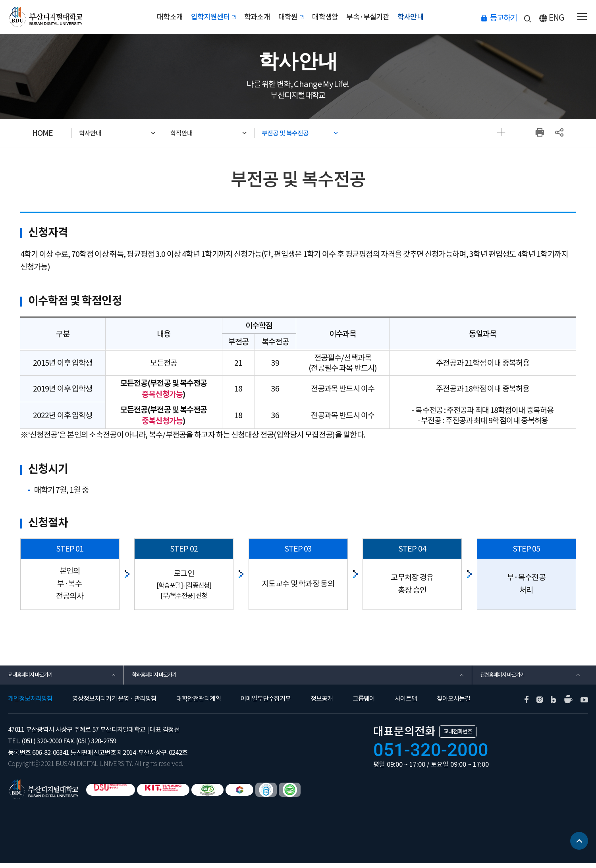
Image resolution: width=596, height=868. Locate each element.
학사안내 (439, 17)
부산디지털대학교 (49, 17)
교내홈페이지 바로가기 (36, 677)
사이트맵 (406, 704)
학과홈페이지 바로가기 (160, 677)
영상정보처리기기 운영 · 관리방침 (114, 704)
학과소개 (248, 17)
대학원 (292, 17)
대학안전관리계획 (199, 704)
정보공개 (322, 704)
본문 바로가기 (0, 0)
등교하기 (503, 17)
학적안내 (189, 133)
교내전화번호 (458, 736)
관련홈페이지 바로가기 (508, 677)
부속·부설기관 (387, 17)
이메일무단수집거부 (266, 704)
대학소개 (141, 17)
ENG (557, 17)
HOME (42, 133)
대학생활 (335, 17)
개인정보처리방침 (30, 704)
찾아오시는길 (453, 704)
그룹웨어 (364, 704)
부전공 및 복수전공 (295, 133)
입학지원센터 (195, 17)
